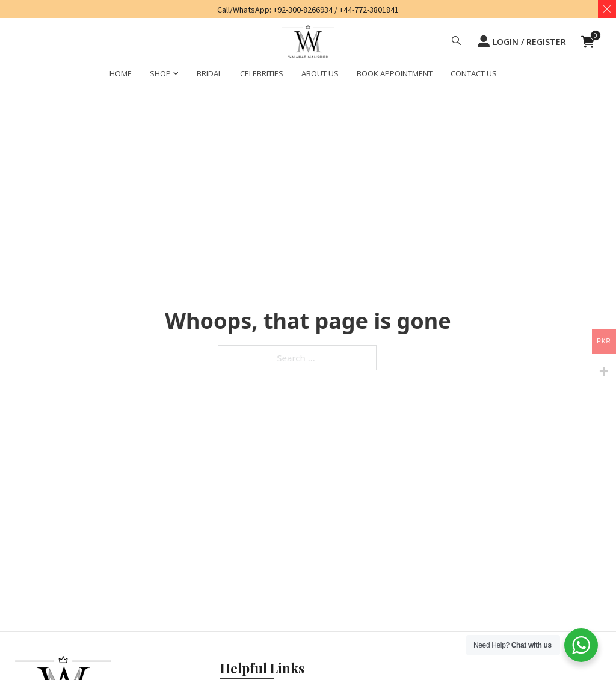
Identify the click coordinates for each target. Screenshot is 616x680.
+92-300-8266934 (303, 10)
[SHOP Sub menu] (176, 75)
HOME (121, 73)
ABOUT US (320, 73)
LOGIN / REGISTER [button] (522, 41)
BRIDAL (209, 73)
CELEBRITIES (262, 73)
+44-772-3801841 (369, 10)
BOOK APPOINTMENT (395, 73)
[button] (456, 42)
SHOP (160, 73)
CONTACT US (474, 73)
